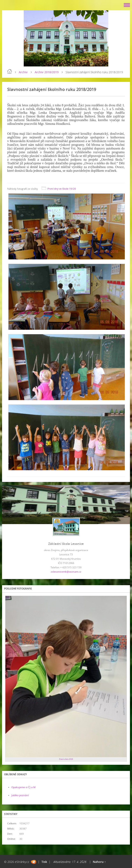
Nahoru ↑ (99, 862)
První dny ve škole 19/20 (62, 189)
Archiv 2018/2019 (47, 72)
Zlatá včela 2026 (66, 759)
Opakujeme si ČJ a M (23, 787)
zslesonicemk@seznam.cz (66, 572)
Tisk (44, 862)
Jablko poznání (20, 795)
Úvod (9, 71)
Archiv (23, 72)
